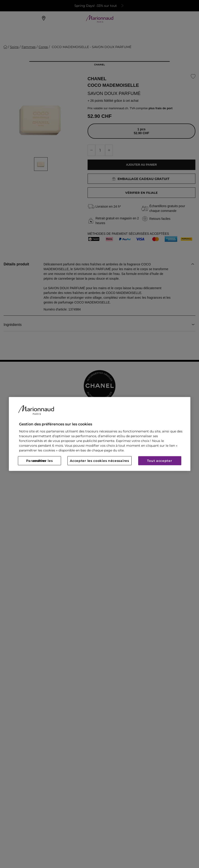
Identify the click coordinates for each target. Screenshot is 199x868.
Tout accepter (160, 461)
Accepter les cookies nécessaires (99, 461)
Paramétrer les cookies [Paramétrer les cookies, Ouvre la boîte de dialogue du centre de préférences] (39, 461)
